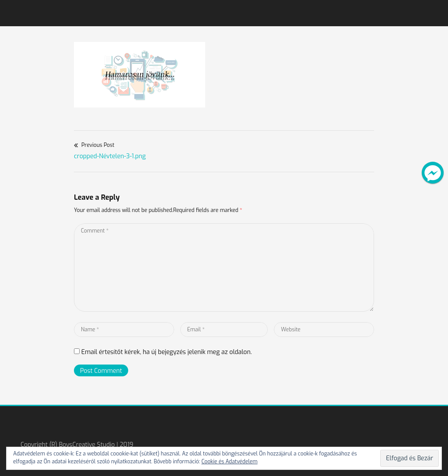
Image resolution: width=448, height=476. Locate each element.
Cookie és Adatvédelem (229, 462)
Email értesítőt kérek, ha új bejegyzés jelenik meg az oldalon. (167, 352)
